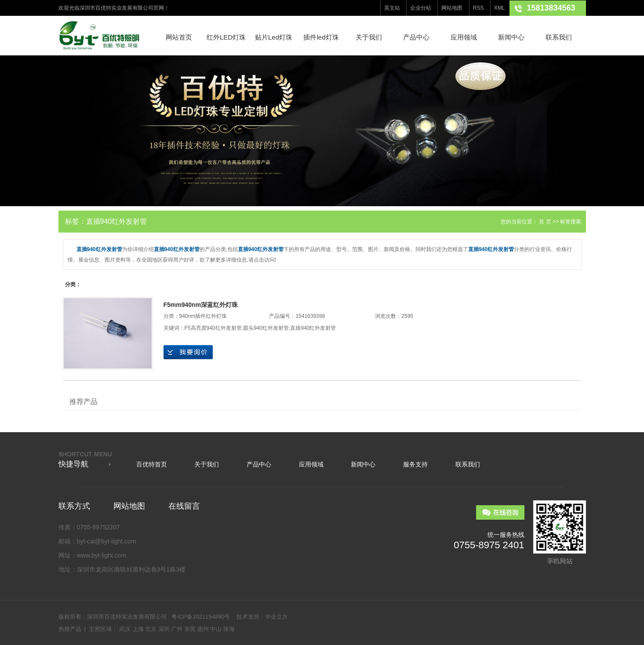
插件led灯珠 (321, 37)
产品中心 (416, 37)
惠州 (203, 629)
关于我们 (369, 37)
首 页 (545, 222)
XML (500, 8)
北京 (151, 629)
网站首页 (179, 37)
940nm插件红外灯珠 (203, 316)
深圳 (164, 629)
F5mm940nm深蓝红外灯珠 (201, 305)
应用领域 (464, 37)
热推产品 (70, 629)
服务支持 (415, 464)
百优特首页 (152, 464)
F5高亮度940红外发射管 (213, 328)
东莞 (190, 629)
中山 (216, 629)
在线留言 (184, 506)
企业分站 (421, 8)
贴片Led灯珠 (274, 37)
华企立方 (277, 617)
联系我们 (559, 37)
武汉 (125, 629)
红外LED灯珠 (226, 37)
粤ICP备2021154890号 (201, 617)
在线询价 (188, 352)
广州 (177, 629)
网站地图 (452, 8)
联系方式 (74, 506)
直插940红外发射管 (313, 328)
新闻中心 (511, 37)
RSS (478, 8)
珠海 (229, 629)
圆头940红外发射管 (266, 328)
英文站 (392, 8)
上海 (138, 629)
